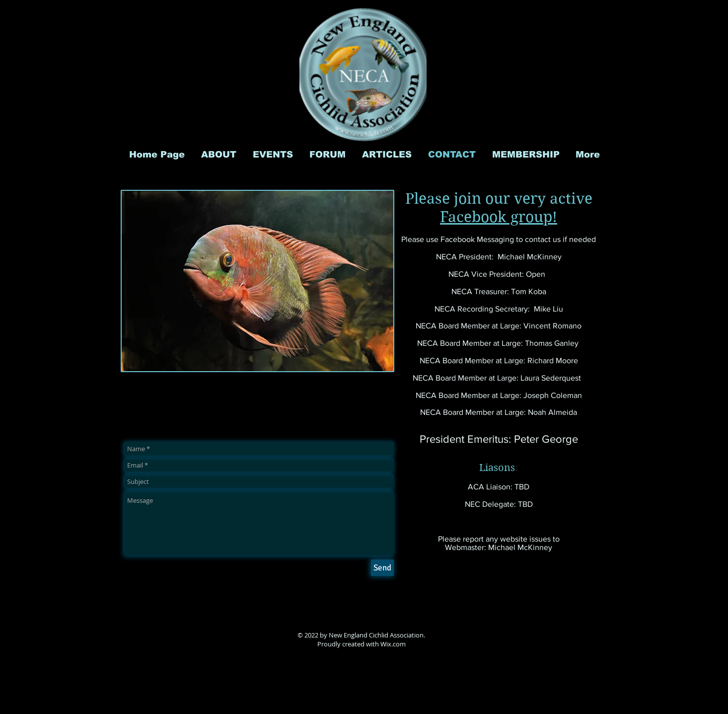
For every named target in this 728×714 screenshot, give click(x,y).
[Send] (382, 568)
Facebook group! (499, 217)
